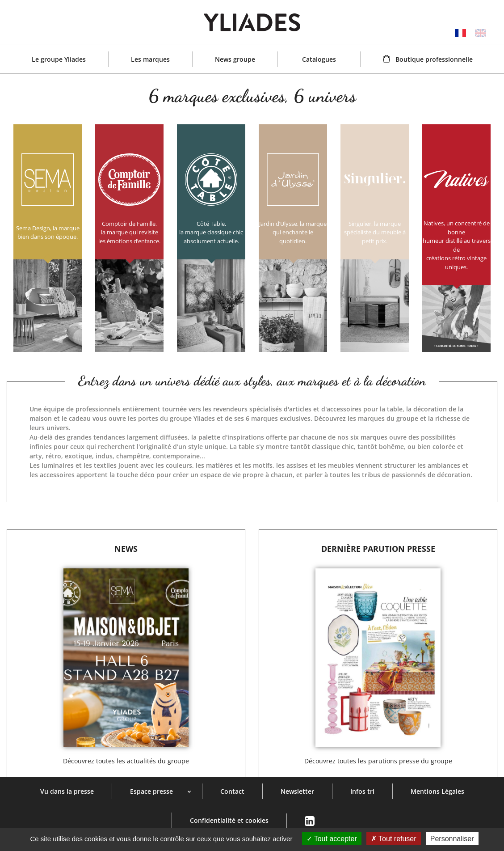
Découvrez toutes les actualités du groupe (126, 761)
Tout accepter (332, 839)
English (481, 33)
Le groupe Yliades (59, 59)
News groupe (235, 59)
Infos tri (362, 791)
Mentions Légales (437, 791)
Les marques (150, 59)
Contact (232, 791)
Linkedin (309, 821)
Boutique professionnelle (434, 59)
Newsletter (297, 791)
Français (460, 33)
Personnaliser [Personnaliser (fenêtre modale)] (452, 839)
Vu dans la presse (67, 791)
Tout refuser (394, 839)
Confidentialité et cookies (229, 820)
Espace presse (151, 791)
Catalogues (319, 59)
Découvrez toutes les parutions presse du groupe (378, 761)
